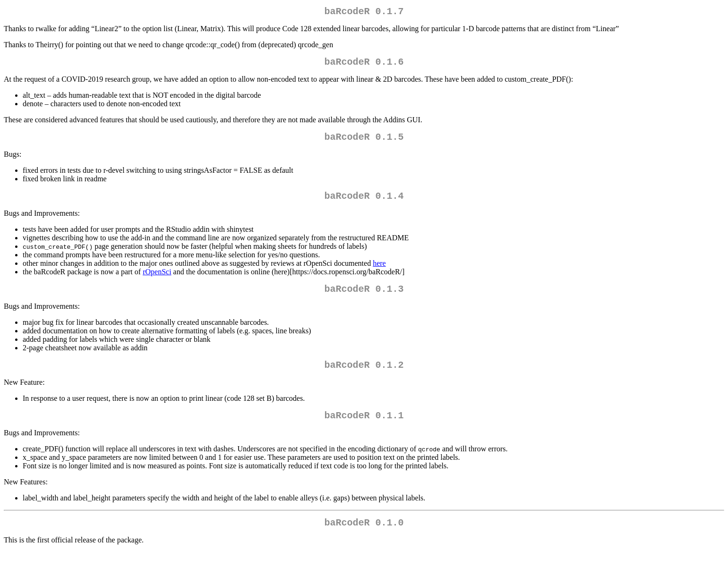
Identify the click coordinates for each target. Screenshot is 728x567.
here (379, 271)
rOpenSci (157, 279)
